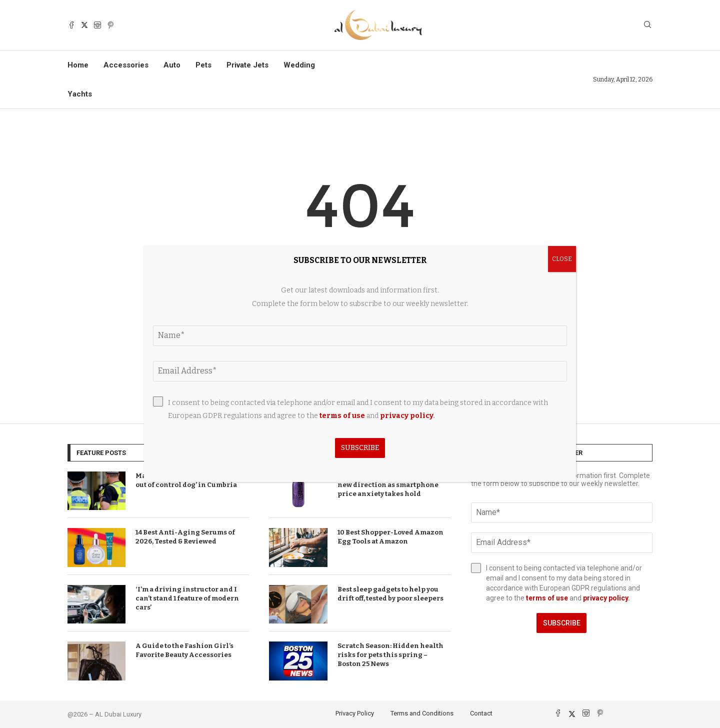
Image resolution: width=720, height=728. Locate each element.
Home (78, 65)
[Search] (647, 25)
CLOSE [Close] (562, 259)
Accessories (126, 65)
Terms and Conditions (422, 713)
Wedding (299, 65)
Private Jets (247, 65)
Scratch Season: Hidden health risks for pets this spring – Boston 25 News (390, 655)
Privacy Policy (355, 713)
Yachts (80, 94)
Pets (203, 65)
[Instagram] (97, 25)
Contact (481, 713)
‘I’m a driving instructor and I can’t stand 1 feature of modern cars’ (187, 598)
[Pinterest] (110, 25)
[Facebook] (71, 25)
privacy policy (605, 598)
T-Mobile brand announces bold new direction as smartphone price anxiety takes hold (392, 485)
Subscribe (562, 623)
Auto (172, 65)
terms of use (547, 598)
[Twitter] (84, 25)
